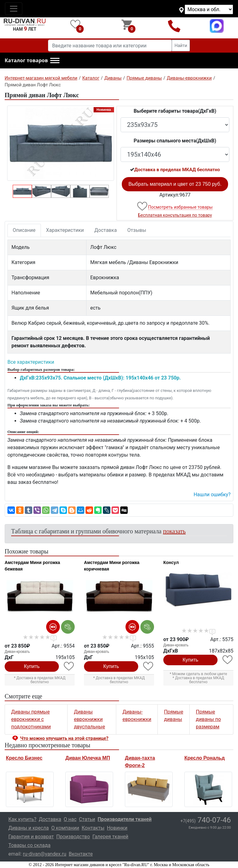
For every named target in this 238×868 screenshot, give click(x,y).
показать (174, 531)
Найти (181, 46)
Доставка (106, 230)
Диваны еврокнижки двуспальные (89, 719)
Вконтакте (81, 854)
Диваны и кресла (29, 828)
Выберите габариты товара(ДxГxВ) (175, 111)
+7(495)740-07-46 (174, 26)
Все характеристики (31, 362)
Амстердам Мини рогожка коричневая (112, 566)
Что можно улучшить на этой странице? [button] (64, 738)
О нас (70, 819)
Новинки (117, 828)
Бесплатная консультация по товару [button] (175, 215)
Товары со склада (29, 845)
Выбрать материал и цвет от (175, 184)
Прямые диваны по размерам (208, 719)
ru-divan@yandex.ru (45, 854)
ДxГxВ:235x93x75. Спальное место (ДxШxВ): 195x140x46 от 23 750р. (100, 378)
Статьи (87, 819)
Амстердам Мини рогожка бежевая (32, 566)
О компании (65, 828)
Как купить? (22, 819)
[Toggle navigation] (14, 9)
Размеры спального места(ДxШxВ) (175, 141)
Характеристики (65, 230)
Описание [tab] (24, 230)
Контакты (93, 828)
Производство (73, 837)
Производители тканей (125, 819)
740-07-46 (206, 820)
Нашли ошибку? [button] (212, 495)
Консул (171, 562)
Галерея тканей (110, 837)
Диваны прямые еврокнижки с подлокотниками (31, 719)
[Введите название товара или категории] (110, 46)
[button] (32, 61)
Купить (32, 666)
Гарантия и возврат (31, 837)
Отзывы (137, 230)
